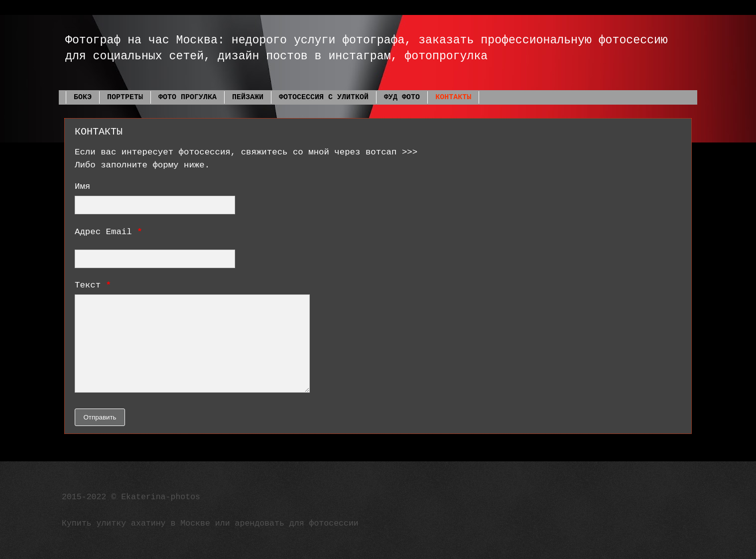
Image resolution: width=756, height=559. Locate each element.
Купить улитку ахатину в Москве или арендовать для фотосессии (210, 523)
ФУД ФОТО (402, 97)
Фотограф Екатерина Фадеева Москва (69, 26)
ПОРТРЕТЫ (125, 97)
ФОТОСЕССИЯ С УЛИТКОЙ (324, 97)
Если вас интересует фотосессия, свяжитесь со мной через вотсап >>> (246, 152)
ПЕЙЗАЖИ (248, 97)
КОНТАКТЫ (453, 97)
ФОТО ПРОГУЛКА (188, 97)
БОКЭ (83, 97)
